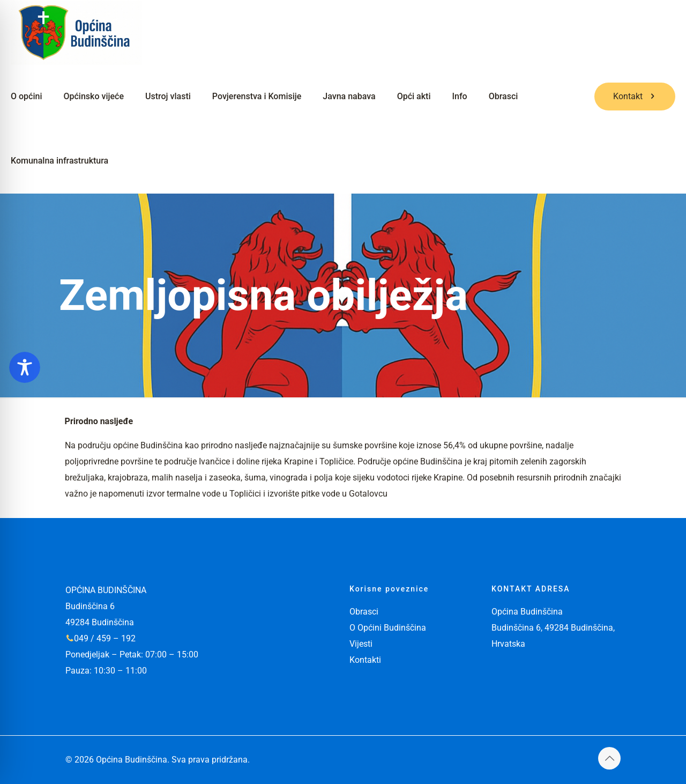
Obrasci (364, 612)
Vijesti (361, 644)
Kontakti (365, 660)
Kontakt (635, 96)
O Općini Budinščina (388, 628)
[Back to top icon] (609, 758)
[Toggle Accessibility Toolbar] (25, 367)
